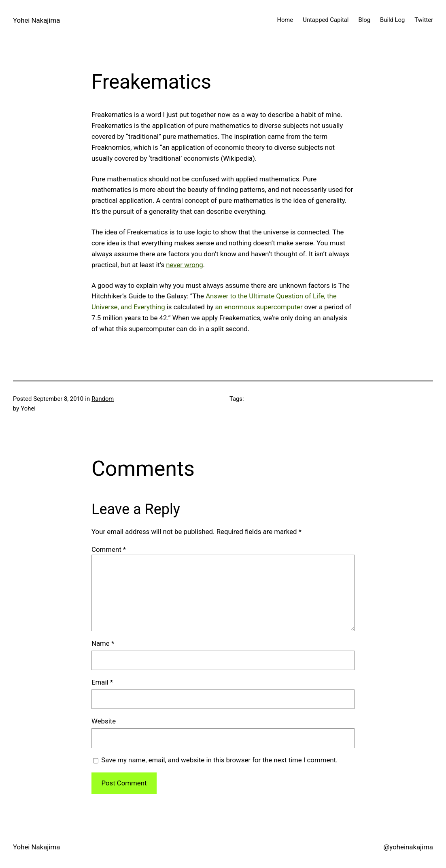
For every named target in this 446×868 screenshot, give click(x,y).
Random (103, 399)
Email (102, 682)
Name (103, 643)
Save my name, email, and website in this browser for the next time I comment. (219, 760)
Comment (109, 549)
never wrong (184, 265)
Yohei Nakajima (36, 20)
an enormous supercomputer (259, 307)
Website (104, 721)
